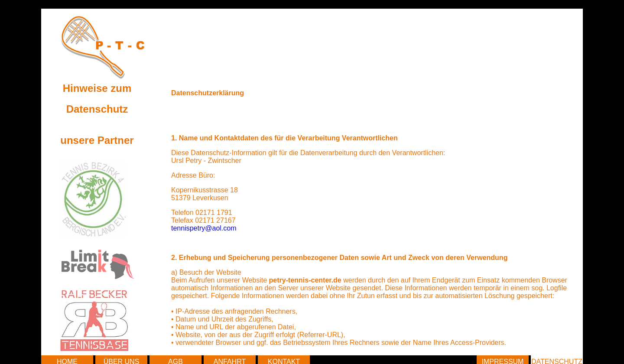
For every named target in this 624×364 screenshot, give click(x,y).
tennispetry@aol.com (204, 228)
